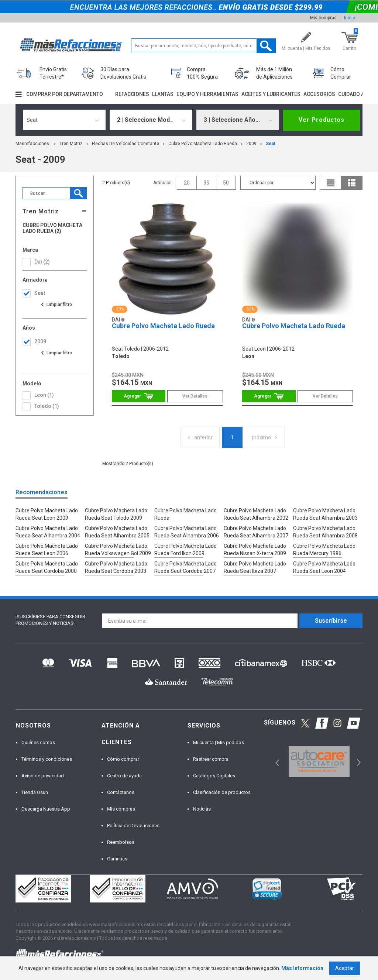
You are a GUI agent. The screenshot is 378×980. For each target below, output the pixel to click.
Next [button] (358, 762)
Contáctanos (121, 792)
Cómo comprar (123, 759)
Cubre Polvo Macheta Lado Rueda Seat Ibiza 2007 (255, 567)
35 (206, 183)
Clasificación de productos (222, 792)
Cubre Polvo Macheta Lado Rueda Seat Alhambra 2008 (325, 532)
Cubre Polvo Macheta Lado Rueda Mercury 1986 (324, 550)
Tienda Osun (35, 792)
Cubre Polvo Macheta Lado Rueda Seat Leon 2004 (324, 567)
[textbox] (203, 46)
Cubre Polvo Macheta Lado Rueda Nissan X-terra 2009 (255, 550)
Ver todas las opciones (56, 305)
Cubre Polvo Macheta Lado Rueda (203, 144)
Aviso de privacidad (43, 776)
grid (352, 183)
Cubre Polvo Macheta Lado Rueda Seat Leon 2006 (47, 550)
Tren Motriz (71, 144)
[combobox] (64, 120)
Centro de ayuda (124, 776)
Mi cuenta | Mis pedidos (219, 742)
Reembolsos (121, 842)
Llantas (163, 94)
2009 (251, 144)
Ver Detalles (195, 396)
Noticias (202, 809)
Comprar (139, 396)
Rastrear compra (211, 759)
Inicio (350, 18)
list (331, 183)
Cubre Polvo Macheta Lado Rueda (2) (52, 228)
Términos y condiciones (47, 759)
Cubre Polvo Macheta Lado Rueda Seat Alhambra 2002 (256, 514)
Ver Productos (322, 120)
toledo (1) (47, 406)
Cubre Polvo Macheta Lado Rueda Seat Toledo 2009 (116, 514)
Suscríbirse (331, 621)
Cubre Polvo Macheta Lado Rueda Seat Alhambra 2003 (325, 514)
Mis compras (323, 18)
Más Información (302, 968)
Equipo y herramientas (207, 94)
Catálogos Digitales (214, 776)
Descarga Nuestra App (46, 809)
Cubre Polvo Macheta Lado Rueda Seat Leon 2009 (47, 514)
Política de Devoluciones (133, 826)
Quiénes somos (38, 742)
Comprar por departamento (65, 94)
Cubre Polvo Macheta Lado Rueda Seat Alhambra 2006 (187, 532)
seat (271, 144)
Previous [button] (275, 762)
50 (226, 183)
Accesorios (319, 94)
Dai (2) (42, 262)
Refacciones (132, 94)
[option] (319, 762)
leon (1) (44, 395)
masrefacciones (32, 144)
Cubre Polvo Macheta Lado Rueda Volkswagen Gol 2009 (118, 550)
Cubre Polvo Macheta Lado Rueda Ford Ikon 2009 (185, 550)
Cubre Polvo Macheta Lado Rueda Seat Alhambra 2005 (117, 532)
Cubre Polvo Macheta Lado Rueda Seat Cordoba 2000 (47, 567)
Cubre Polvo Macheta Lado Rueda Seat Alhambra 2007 (256, 532)
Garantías (117, 859)
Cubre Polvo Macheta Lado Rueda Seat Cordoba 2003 (116, 567)
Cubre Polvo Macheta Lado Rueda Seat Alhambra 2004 (48, 532)
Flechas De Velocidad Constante (126, 144)
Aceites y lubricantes (271, 94)
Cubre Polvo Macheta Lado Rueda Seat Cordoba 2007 (185, 567)
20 (187, 183)
